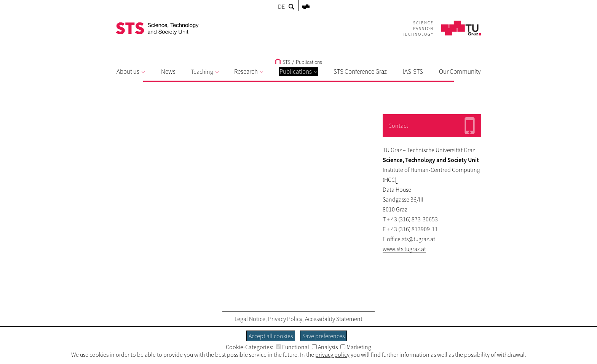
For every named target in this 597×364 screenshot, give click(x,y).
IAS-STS (413, 72)
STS (283, 62)
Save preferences (323, 336)
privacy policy (332, 354)
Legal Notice (250, 319)
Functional (293, 347)
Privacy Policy (285, 319)
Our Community (460, 72)
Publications (298, 72)
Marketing (356, 347)
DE (281, 6)
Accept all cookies (271, 336)
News (168, 72)
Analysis (325, 347)
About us (131, 72)
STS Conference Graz (360, 72)
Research (249, 72)
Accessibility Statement (334, 319)
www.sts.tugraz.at (404, 249)
